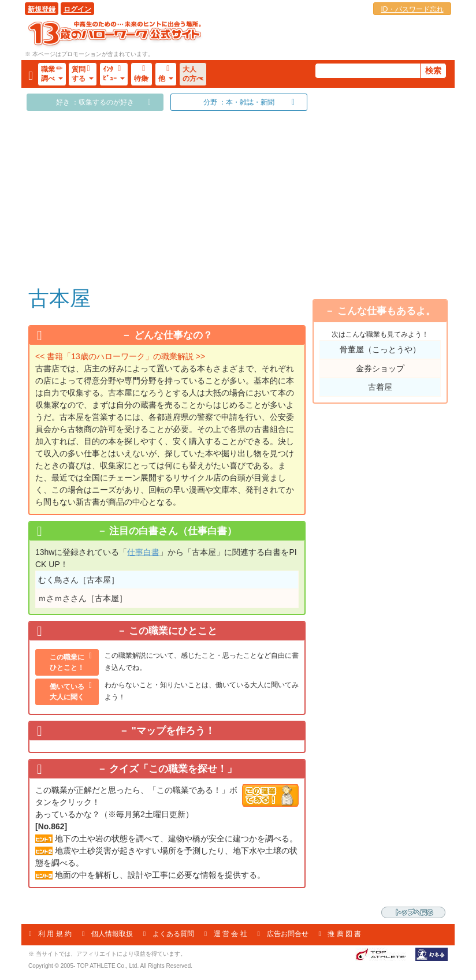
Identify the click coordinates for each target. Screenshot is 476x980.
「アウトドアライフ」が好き (388, 234)
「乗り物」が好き (388, 277)
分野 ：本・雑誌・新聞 (239, 102)
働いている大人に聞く (67, 692)
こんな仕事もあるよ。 (386, 311)
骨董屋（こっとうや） (380, 349)
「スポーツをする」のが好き (388, 170)
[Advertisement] (167, 198)
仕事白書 (143, 552)
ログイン (77, 9)
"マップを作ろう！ (173, 731)
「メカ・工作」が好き (388, 255)
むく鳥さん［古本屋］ (79, 580)
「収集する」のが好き (388, 213)
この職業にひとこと (173, 631)
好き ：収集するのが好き (95, 102)
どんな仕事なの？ (173, 335)
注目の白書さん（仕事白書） (173, 531)
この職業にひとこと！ (67, 662)
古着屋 (380, 387)
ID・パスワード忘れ (412, 9)
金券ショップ (380, 368)
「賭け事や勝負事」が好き (388, 191)
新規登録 (42, 9)
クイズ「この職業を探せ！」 (173, 769)
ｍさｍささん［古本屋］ (83, 598)
